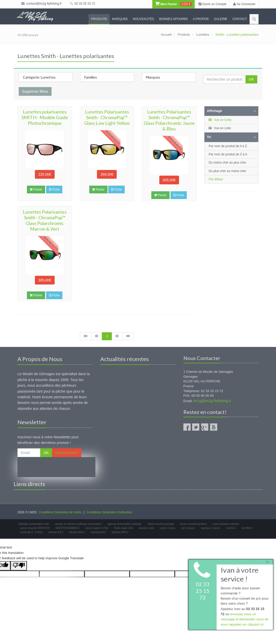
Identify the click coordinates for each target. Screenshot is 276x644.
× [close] (267, 561)
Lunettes (203, 35)
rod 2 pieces (188, 528)
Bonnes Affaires (173, 19)
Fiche (54, 190)
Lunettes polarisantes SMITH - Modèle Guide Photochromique (45, 117)
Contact (240, 19)
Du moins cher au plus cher (228, 163)
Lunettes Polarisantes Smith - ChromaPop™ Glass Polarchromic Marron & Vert (45, 220)
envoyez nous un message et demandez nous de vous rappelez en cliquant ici (244, 620)
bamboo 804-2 (120, 532)
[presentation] (56, 467)
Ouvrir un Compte (213, 4)
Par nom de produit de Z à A (228, 154)
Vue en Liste (220, 128)
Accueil (166, 35)
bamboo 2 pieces (211, 528)
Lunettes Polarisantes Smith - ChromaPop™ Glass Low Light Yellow (107, 117)
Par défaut (216, 179)
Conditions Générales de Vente (60, 512)
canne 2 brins (167, 528)
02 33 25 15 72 (83, 4)
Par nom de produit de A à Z (228, 146)
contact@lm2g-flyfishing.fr (42, 4)
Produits (99, 19)
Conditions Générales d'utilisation (109, 512)
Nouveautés (144, 19)
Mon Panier (173, 4)
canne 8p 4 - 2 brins (31, 532)
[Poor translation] (19, 566)
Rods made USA (123, 528)
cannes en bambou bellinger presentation (78, 524)
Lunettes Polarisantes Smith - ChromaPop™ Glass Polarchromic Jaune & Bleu (169, 120)
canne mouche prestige (161, 524)
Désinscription (67, 453)
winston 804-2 (77, 532)
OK (251, 79)
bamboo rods (146, 528)
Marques (120, 19)
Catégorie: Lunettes (39, 77)
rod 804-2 (247, 528)
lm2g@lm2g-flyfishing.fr (212, 401)
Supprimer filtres (35, 91)
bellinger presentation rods (34, 524)
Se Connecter (244, 4)
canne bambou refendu (226, 524)
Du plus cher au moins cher (228, 171)
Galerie (221, 19)
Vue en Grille (220, 120)
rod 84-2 (231, 528)
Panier (36, 190)
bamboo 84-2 (98, 532)
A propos (201, 19)
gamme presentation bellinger (125, 524)
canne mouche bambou (193, 524)
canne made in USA (97, 528)
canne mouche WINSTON (35, 528)
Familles (91, 77)
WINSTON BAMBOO (67, 528)
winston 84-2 (56, 532)
